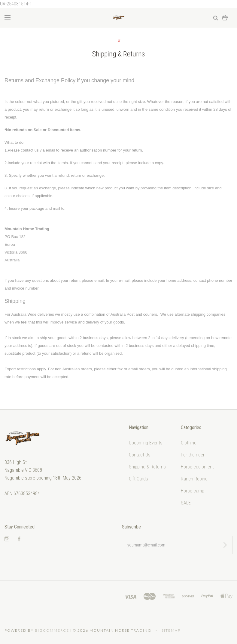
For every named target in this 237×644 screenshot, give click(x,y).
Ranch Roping (194, 479)
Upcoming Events (146, 443)
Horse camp (193, 491)
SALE (186, 503)
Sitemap (171, 630)
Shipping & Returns (147, 467)
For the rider (193, 455)
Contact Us (140, 455)
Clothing (189, 443)
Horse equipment (197, 467)
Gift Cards (138, 479)
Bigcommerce (52, 630)
